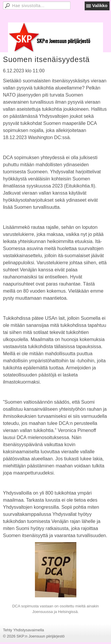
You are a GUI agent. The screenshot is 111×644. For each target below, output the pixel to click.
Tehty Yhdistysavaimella (24, 630)
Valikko (100, 5)
